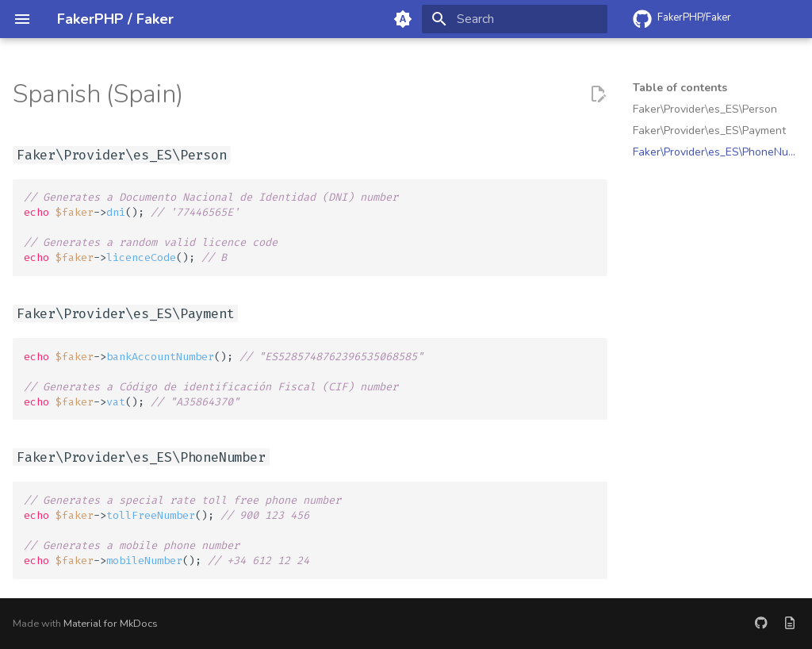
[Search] (515, 19)
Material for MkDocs (111, 624)
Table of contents (680, 88)
